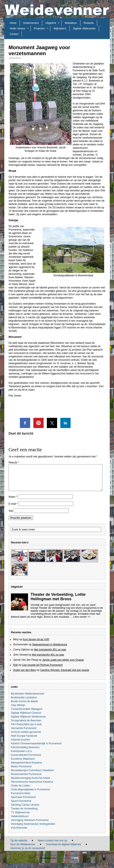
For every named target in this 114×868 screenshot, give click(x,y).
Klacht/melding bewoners (25, 752)
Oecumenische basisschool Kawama (32, 787)
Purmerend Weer (21, 798)
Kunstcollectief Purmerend (26, 760)
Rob (15, 670)
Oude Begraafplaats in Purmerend (30, 795)
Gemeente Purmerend (24, 733)
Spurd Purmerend (21, 806)
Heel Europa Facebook (24, 741)
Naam (13, 502)
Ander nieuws (17, 29)
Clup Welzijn (18, 710)
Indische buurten (20, 745)
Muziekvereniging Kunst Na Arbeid (30, 783)
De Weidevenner (47, 860)
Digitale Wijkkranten (84, 29)
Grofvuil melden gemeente (26, 737)
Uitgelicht (51, 23)
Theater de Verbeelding (24, 814)
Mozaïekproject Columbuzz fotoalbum (32, 775)
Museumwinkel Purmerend (26, 779)
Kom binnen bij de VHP (36, 645)
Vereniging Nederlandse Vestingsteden (33, 829)
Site (11, 516)
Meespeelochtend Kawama (26, 768)
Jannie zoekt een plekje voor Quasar (63, 665)
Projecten (39, 29)
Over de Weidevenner (23, 849)
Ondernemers (31, 23)
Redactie (89, 23)
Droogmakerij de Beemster (26, 726)
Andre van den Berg (24, 675)
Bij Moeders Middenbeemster (28, 699)
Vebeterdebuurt (20, 821)
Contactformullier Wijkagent (27, 714)
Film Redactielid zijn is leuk (26, 729)
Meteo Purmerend (21, 772)
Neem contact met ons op (53, 846)
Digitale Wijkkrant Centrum (26, 718)
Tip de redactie (19, 846)
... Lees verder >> (80, 622)
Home (13, 23)
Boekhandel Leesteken (24, 703)
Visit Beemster (19, 833)
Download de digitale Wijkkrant (64, 849)
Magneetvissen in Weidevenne (50, 650)
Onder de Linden (20, 791)
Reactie (14, 463)
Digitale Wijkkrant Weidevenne (28, 722)
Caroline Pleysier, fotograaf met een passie (65, 675)
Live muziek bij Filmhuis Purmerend (42, 670)
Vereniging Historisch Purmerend (30, 825)
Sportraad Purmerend (23, 802)
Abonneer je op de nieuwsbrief (28, 853)
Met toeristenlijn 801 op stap (50, 655)
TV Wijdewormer (20, 818)
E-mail (13, 509)
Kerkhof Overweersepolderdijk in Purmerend (36, 749)
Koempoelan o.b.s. (22, 756)
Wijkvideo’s (60, 29)
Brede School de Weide (24, 706)
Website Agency (66, 863)
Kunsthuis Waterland (23, 764)
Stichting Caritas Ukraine (25, 810)
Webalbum (71, 23)
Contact (14, 34)
